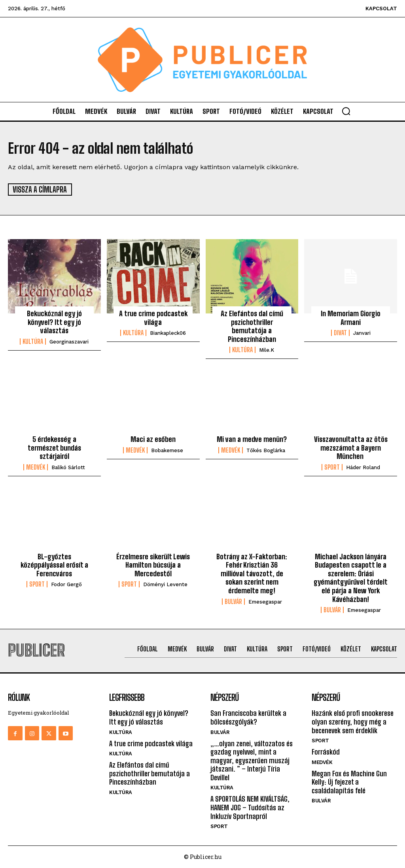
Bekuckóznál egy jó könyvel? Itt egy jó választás (54, 322)
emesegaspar (265, 601)
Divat (340, 332)
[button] (346, 111)
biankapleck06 (168, 333)
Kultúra (33, 341)
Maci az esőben (153, 439)
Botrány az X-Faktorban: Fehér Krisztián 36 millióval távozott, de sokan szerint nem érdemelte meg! (252, 573)
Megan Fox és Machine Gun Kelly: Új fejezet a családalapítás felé (349, 782)
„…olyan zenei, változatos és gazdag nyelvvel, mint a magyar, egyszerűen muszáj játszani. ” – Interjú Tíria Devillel (252, 760)
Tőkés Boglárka (266, 450)
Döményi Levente (165, 584)
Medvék (36, 467)
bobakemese (167, 450)
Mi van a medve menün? (252, 439)
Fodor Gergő (66, 584)
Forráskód (326, 751)
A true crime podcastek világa (153, 317)
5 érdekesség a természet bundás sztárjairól (54, 447)
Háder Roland (363, 467)
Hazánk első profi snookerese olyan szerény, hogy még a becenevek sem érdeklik (353, 721)
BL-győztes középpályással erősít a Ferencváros (54, 565)
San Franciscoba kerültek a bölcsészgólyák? (248, 717)
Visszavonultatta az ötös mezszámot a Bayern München (351, 447)
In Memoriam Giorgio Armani (351, 317)
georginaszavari (69, 341)
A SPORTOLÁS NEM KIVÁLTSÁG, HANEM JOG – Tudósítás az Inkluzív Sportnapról (250, 807)
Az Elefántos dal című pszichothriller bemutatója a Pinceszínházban (252, 326)
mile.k (267, 350)
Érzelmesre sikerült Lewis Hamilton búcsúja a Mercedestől (153, 565)
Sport (332, 467)
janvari (362, 333)
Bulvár (233, 601)
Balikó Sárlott (68, 467)
